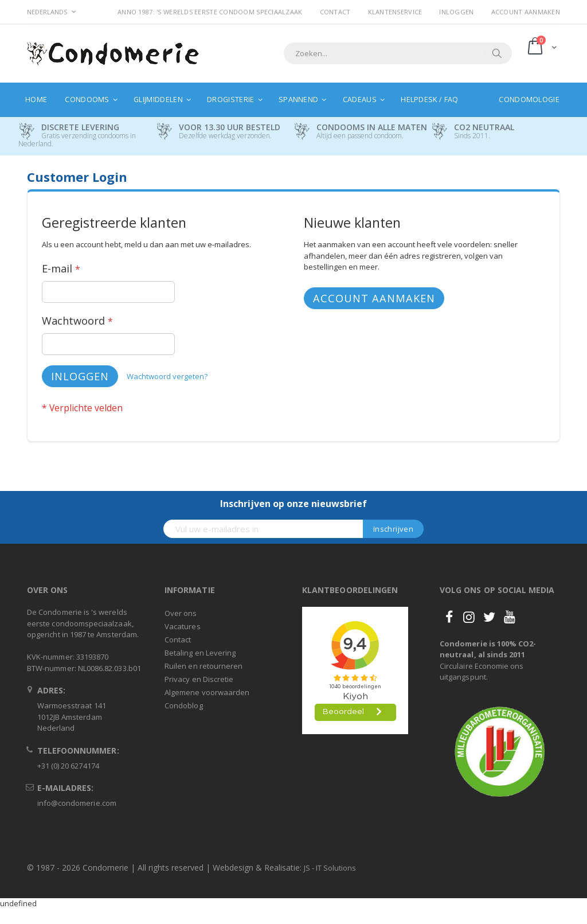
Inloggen (456, 12)
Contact (335, 12)
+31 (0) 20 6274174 (68, 766)
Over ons (181, 613)
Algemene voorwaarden (207, 692)
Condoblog (184, 705)
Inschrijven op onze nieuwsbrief (293, 504)
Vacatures (183, 626)
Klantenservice (395, 12)
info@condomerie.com (77, 803)
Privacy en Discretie (199, 679)
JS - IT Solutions (330, 868)
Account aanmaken (526, 12)
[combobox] (398, 53)
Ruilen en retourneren (204, 666)
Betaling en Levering (200, 653)
